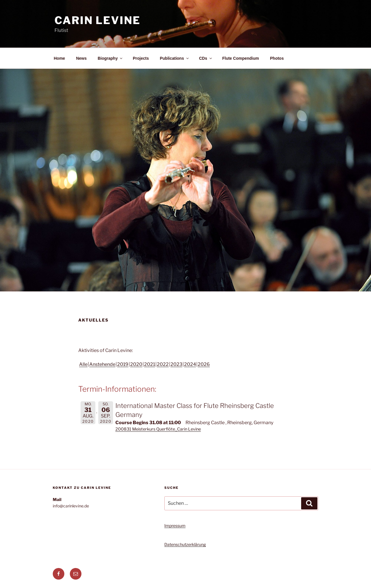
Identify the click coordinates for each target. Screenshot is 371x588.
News (81, 58)
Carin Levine (98, 20)
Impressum (175, 526)
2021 (150, 364)
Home (60, 58)
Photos (277, 58)
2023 (176, 364)
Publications (174, 58)
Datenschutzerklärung (185, 544)
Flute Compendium (241, 58)
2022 (163, 364)
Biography (110, 58)
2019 (123, 364)
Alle (83, 364)
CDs (206, 58)
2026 (204, 364)
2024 (190, 364)
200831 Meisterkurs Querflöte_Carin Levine (158, 429)
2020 (136, 364)
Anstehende (102, 364)
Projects (141, 58)
